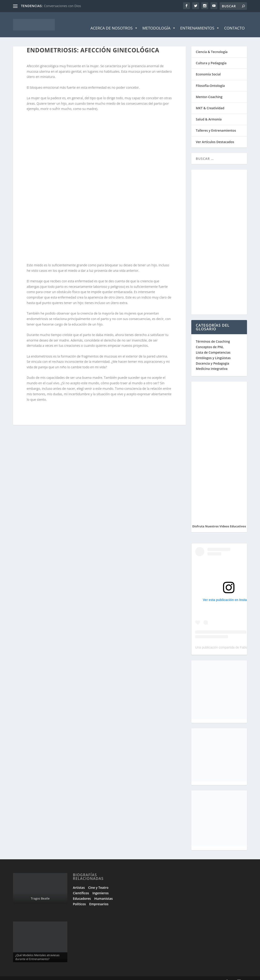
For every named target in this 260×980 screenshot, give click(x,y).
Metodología (159, 21)
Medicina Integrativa (212, 362)
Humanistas (104, 892)
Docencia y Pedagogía (213, 356)
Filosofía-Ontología (210, 79)
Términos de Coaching (213, 335)
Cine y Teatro (98, 881)
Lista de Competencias (214, 346)
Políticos (79, 897)
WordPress (95, 975)
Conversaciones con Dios (62, 6)
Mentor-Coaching (209, 90)
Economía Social (208, 67)
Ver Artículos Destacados (215, 135)
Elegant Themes (46, 975)
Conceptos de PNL (210, 340)
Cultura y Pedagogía (211, 56)
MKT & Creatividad (210, 101)
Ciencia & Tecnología (212, 45)
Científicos (81, 886)
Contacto (234, 21)
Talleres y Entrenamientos (216, 124)
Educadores (82, 892)
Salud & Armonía (209, 112)
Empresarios (99, 897)
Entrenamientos (200, 21)
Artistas (79, 881)
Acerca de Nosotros (114, 21)
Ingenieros (101, 886)
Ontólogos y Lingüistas (213, 351)
